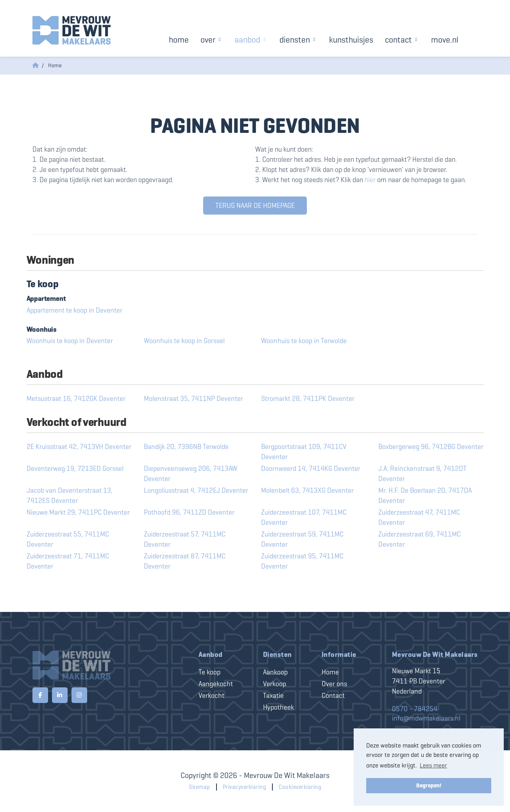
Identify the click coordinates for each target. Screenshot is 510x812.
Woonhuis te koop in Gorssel (184, 341)
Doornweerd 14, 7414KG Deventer (311, 469)
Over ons (334, 684)
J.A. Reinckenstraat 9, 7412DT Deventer (422, 474)
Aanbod (251, 40)
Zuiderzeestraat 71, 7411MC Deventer (68, 561)
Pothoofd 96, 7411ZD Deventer (189, 512)
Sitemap (200, 787)
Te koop (209, 672)
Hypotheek (278, 707)
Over (212, 40)
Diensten (298, 40)
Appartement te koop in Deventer (74, 310)
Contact (402, 40)
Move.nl (445, 40)
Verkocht (211, 696)
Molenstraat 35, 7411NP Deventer (193, 399)
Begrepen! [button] (429, 785)
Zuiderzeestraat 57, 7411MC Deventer (185, 539)
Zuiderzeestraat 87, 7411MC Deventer (185, 561)
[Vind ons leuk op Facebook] (40, 695)
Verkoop (275, 684)
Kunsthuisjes (351, 40)
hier (370, 180)
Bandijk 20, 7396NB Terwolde (186, 447)
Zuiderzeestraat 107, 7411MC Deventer (304, 517)
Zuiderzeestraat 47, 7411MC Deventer (419, 517)
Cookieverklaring (300, 787)
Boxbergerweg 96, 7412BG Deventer (431, 447)
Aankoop (275, 672)
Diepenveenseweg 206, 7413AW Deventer (191, 474)
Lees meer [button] (433, 765)
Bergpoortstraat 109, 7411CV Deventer (304, 452)
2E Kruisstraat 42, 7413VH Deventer (79, 447)
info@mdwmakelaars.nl (426, 718)
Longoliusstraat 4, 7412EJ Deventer (196, 490)
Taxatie (273, 696)
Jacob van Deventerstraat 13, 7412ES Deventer (70, 495)
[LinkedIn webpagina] (60, 695)
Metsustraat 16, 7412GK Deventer (76, 399)
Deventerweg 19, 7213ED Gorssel (75, 469)
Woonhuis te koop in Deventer (70, 341)
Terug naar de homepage (255, 206)
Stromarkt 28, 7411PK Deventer (308, 399)
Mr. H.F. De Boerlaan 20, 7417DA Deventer (425, 495)
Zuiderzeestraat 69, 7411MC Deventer (420, 539)
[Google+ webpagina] (79, 695)
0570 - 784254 (415, 709)
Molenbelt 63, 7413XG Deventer (307, 490)
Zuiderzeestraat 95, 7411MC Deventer (302, 561)
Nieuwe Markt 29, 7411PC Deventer (78, 512)
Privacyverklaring (245, 787)
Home (179, 40)
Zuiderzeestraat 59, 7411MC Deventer (302, 539)
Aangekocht (216, 684)
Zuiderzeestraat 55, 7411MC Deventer (68, 539)
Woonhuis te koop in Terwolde (304, 341)
